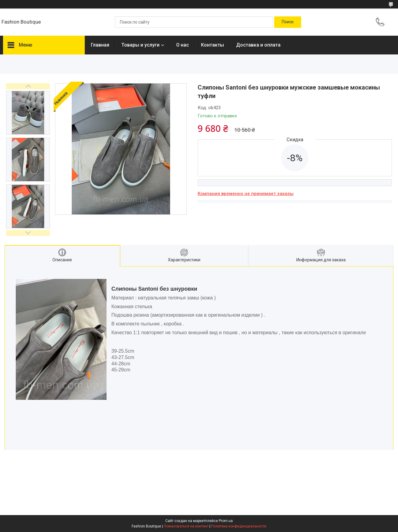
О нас (183, 45)
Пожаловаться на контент (186, 526)
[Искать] (288, 22)
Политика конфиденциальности (239, 526)
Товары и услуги (140, 45)
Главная (100, 45)
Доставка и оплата (258, 45)
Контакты (212, 45)
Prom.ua (226, 521)
